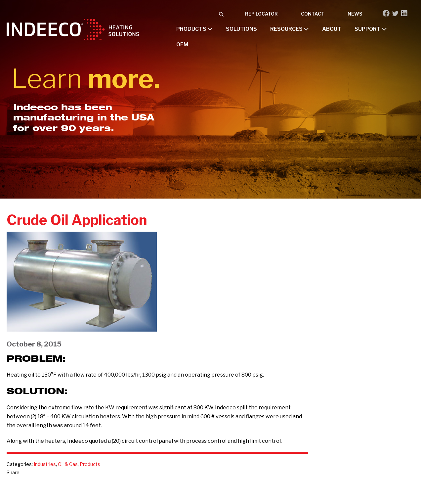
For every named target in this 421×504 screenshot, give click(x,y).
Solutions (241, 29)
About (332, 29)
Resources (290, 29)
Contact (313, 14)
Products (194, 29)
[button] (221, 14)
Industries (45, 464)
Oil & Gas (68, 464)
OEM (182, 45)
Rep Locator (261, 14)
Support (371, 29)
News (355, 14)
